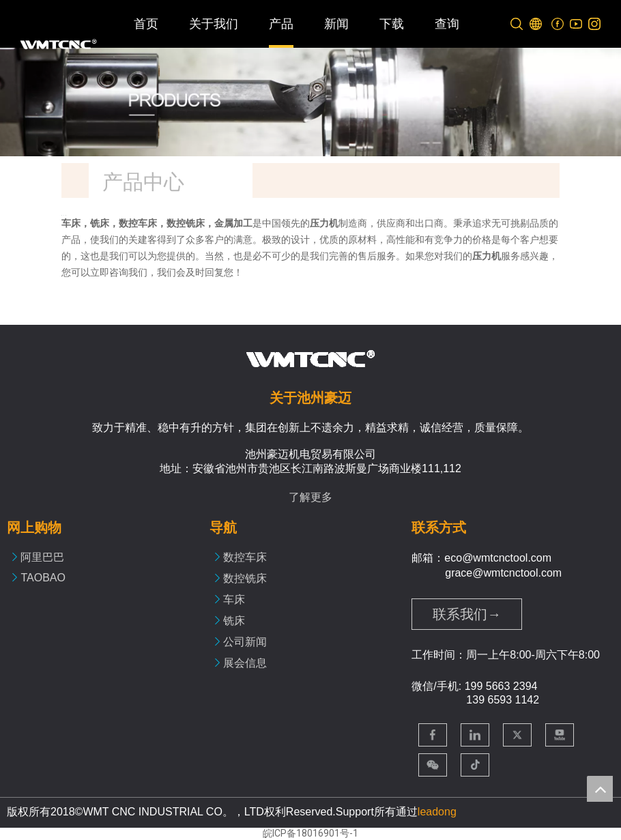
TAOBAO (43, 578)
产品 (281, 24)
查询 (447, 24)
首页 (146, 24)
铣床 (234, 621)
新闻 (336, 24)
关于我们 (214, 24)
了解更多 (310, 497)
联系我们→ (467, 614)
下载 (392, 24)
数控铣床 (245, 578)
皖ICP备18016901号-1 (310, 833)
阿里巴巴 (42, 557)
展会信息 (245, 663)
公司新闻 (245, 642)
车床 (234, 599)
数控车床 (245, 557)
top (600, 789)
